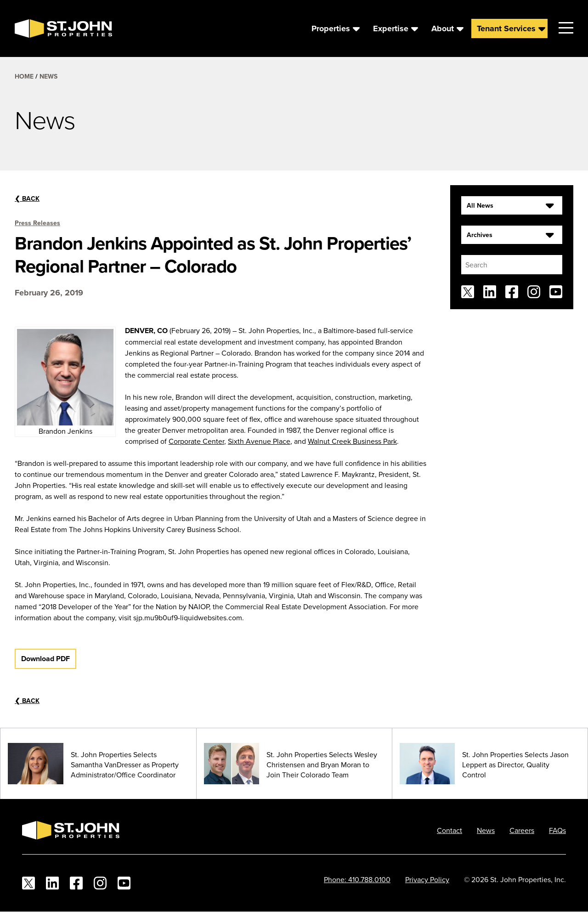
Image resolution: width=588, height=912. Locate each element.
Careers (522, 830)
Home (24, 76)
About (443, 28)
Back (27, 198)
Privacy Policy (427, 879)
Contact (449, 830)
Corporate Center (196, 441)
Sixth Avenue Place (259, 441)
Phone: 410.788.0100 (357, 879)
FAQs (557, 830)
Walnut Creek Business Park (352, 441)
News (48, 76)
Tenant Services (506, 28)
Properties (331, 28)
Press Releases (37, 223)
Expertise (391, 28)
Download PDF (45, 659)
